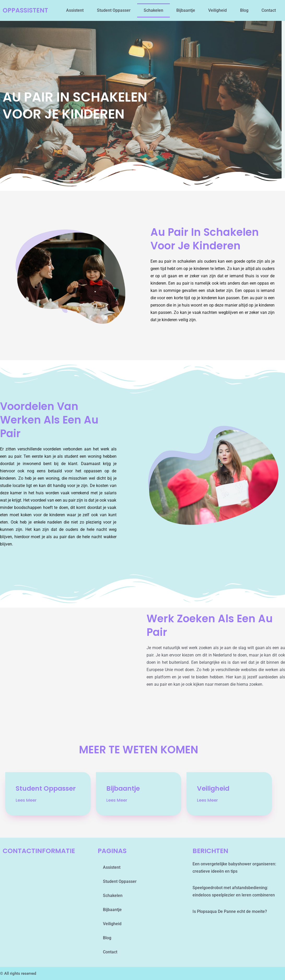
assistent (75, 10)
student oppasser (114, 10)
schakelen (153, 10)
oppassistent (26, 10)
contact (269, 10)
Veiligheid (217, 10)
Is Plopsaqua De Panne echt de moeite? (230, 911)
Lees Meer (26, 800)
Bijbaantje (186, 10)
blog (244, 10)
